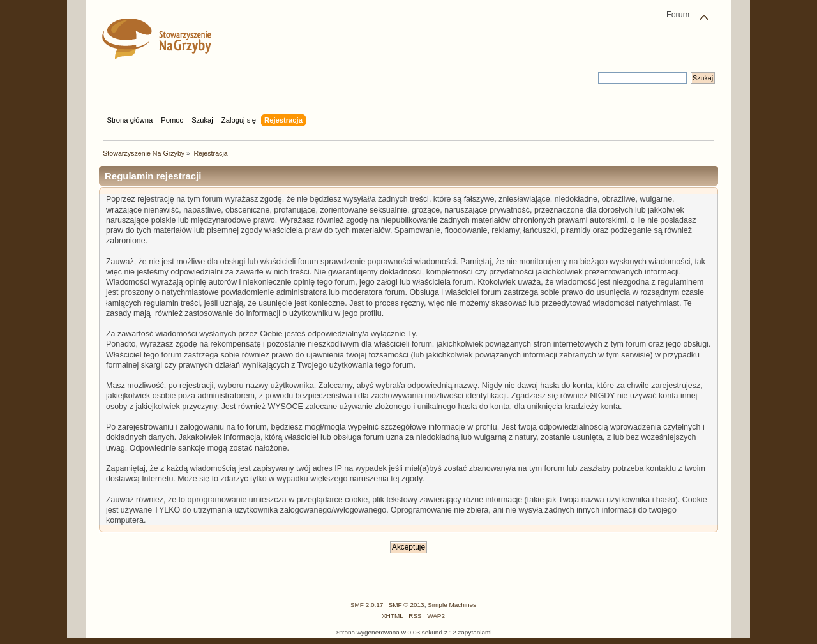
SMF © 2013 (407, 605)
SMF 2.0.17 (367, 605)
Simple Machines (452, 605)
